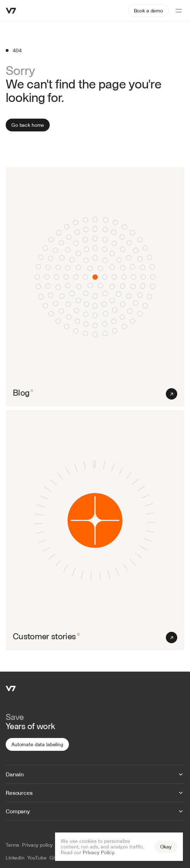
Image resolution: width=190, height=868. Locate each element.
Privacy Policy (98, 852)
